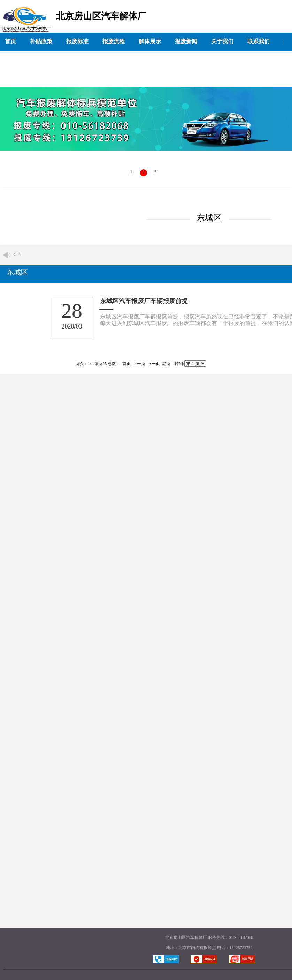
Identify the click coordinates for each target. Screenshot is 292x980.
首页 (10, 41)
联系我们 (259, 41)
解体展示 (150, 41)
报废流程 (114, 41)
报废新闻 (186, 41)
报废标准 (77, 41)
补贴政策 (41, 41)
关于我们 (222, 41)
